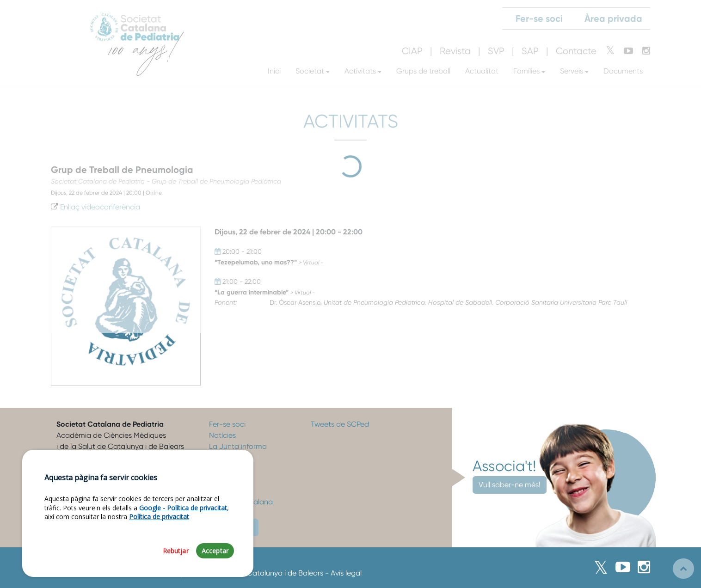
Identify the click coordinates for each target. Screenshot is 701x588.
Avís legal (346, 573)
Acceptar (215, 552)
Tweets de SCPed (340, 424)
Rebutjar (176, 552)
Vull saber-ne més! (510, 485)
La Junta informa (238, 446)
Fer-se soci (227, 424)
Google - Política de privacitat (183, 509)
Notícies (222, 435)
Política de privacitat (159, 518)
